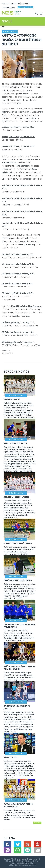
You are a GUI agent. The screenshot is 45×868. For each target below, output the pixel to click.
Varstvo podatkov (28, 863)
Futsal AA (13, 32)
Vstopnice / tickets (25, 7)
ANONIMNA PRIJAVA (9, 7)
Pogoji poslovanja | (17, 863)
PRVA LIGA (5, 3)
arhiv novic (37, 823)
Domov (4, 27)
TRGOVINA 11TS (15, 3)
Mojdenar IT (26, 865)
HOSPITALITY (25, 3)
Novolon (34, 865)
